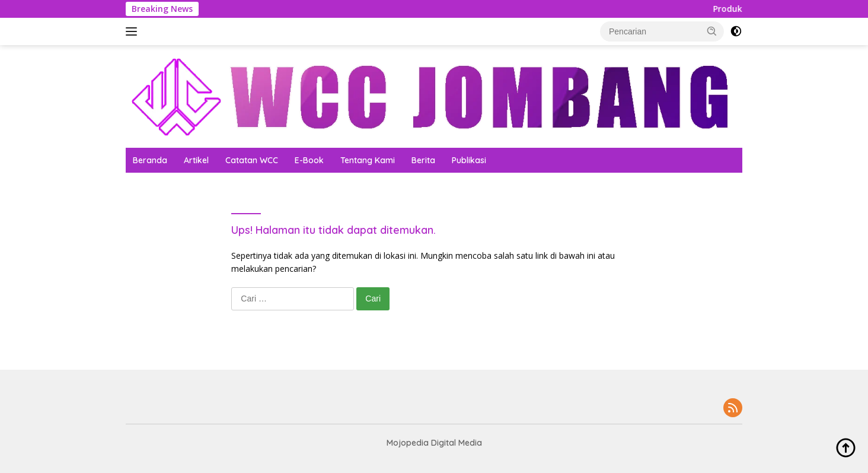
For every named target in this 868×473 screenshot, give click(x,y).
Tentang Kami (368, 160)
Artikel (196, 160)
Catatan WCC (252, 160)
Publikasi (469, 160)
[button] (712, 31)
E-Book (309, 160)
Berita (423, 160)
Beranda (150, 160)
